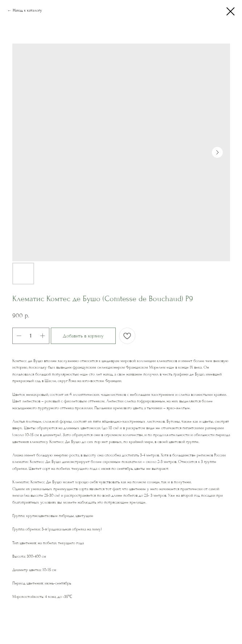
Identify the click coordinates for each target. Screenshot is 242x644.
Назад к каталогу (27, 10)
